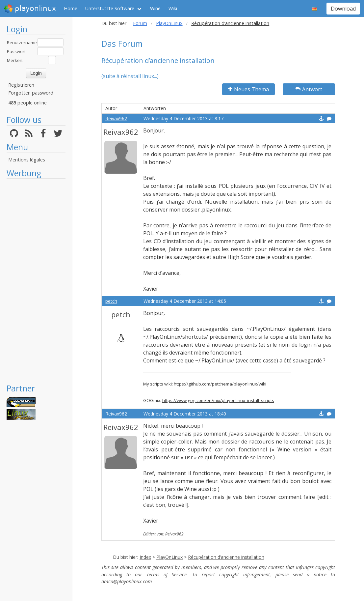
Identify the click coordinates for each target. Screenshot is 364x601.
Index (145, 557)
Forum (140, 23)
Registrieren (21, 85)
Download (343, 9)
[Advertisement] (36, 281)
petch (111, 301)
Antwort (309, 89)
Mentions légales (27, 160)
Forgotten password (31, 93)
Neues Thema (248, 89)
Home (71, 8)
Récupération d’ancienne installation (226, 557)
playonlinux (30, 9)
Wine (155, 8)
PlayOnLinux (169, 23)
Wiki (173, 8)
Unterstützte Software (110, 8)
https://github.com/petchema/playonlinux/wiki (220, 384)
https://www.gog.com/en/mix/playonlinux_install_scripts (218, 400)
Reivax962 (116, 118)
